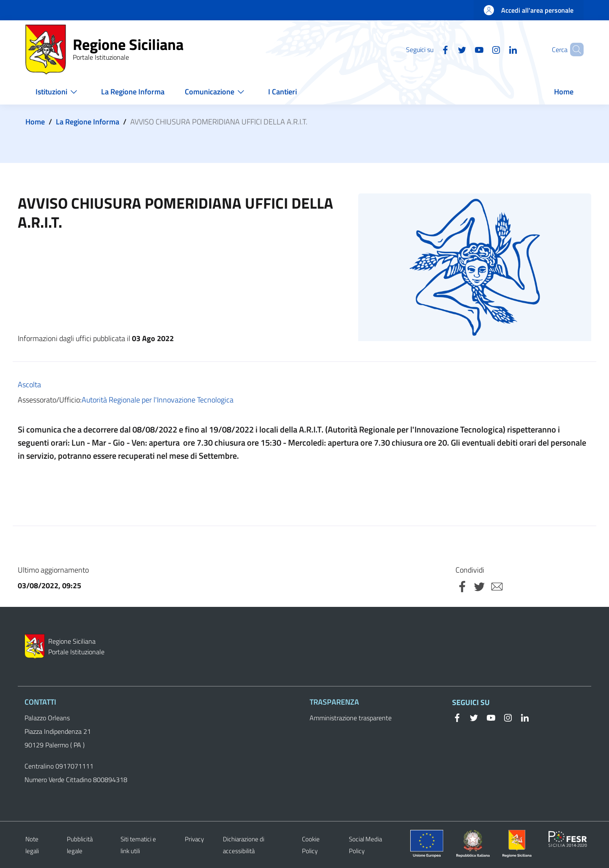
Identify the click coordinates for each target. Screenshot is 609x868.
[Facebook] (431, 49)
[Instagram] (482, 49)
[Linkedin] (499, 49)
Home (35, 122)
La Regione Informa (88, 122)
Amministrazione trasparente (351, 718)
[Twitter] (448, 49)
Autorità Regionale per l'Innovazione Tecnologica (158, 400)
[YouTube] (465, 49)
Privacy (194, 839)
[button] (573, 50)
